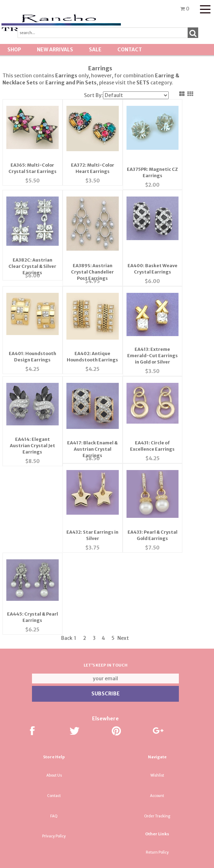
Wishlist (157, 655)
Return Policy (157, 732)
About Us (54, 655)
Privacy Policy (54, 716)
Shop (14, 50)
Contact (130, 50)
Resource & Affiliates (157, 834)
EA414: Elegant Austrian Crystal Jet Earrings (32, 415)
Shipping (157, 753)
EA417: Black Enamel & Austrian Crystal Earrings (90, 415)
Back (67, 518)
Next (123, 518)
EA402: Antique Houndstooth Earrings (90, 331)
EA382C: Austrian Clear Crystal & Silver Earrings (32, 247)
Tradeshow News (157, 793)
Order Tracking (157, 696)
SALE (95, 50)
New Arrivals (55, 50)
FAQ (54, 696)
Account (157, 676)
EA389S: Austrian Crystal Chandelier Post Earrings (90, 247)
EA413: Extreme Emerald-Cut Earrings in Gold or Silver (149, 331)
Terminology (157, 773)
